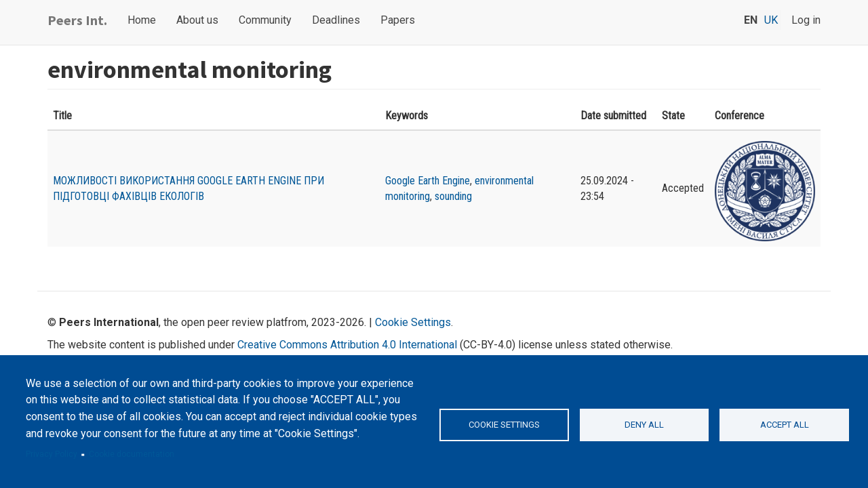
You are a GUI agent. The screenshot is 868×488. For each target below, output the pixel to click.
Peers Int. (77, 20)
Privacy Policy (52, 454)
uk (771, 20)
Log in (806, 20)
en (751, 20)
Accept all (785, 425)
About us (197, 20)
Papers (398, 20)
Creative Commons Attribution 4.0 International (347, 345)
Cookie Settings (413, 322)
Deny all (644, 425)
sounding (453, 196)
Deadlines (336, 20)
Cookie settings (504, 425)
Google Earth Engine (428, 181)
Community (265, 20)
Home (142, 20)
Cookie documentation (132, 454)
